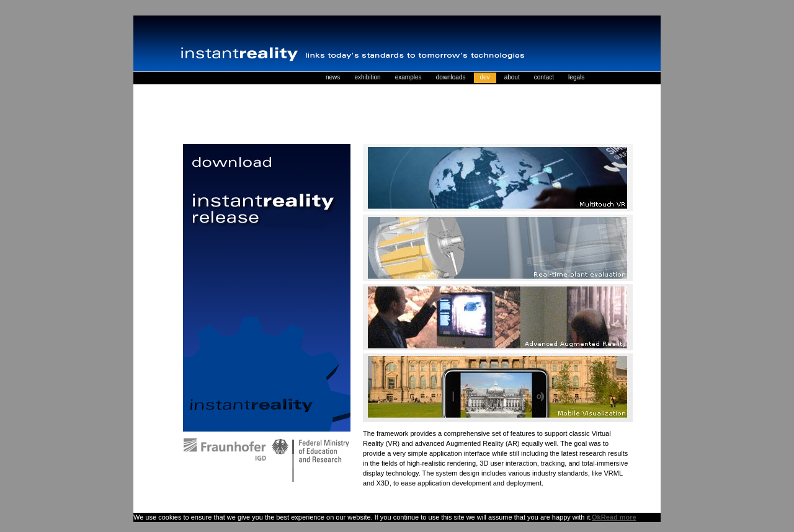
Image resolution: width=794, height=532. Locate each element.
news (333, 77)
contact (544, 77)
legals (576, 77)
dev (485, 77)
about (512, 77)
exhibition (367, 77)
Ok (596, 517)
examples (408, 77)
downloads (451, 77)
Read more (619, 517)
